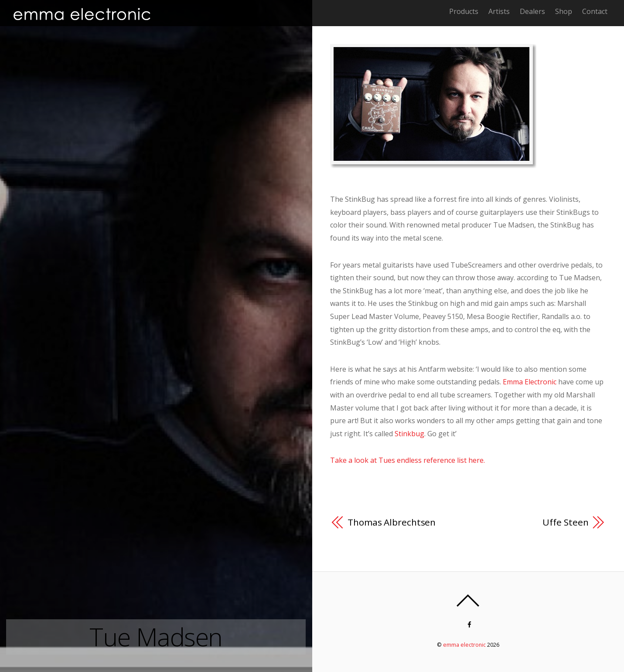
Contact (595, 11)
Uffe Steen (565, 522)
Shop (564, 11)
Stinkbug (409, 434)
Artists (499, 11)
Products (464, 11)
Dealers (532, 11)
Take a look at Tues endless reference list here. (407, 460)
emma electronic (464, 645)
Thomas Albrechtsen (392, 522)
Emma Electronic (530, 382)
